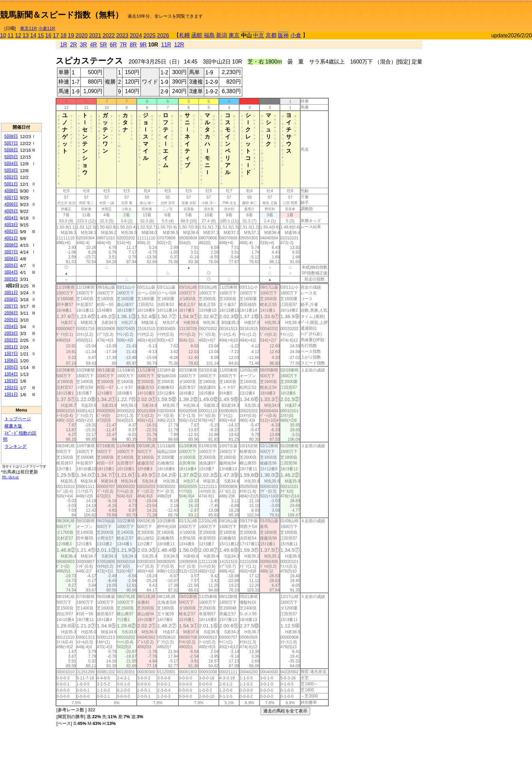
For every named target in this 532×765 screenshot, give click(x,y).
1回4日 (11, 374)
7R (123, 45)
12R (179, 45)
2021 (95, 35)
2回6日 (11, 313)
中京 (259, 35)
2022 (109, 35)
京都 (271, 35)
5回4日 (11, 163)
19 (71, 35)
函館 (197, 35)
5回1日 (11, 184)
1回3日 (11, 381)
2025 (150, 35)
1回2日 (11, 388)
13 (26, 35)
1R (63, 45)
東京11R (28, 28)
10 (3, 35)
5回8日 (11, 136)
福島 (209, 35)
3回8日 (11, 245)
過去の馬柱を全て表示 (285, 711)
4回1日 (11, 238)
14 (33, 35)
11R (166, 45)
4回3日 (11, 225)
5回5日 (11, 157)
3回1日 (11, 293)
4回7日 (11, 197)
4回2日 (11, 231)
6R (113, 45)
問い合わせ (11, 477)
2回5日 (11, 320)
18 (63, 35)
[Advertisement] (453, 12)
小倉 (296, 35)
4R (93, 45)
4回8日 (11, 191)
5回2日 (11, 177)
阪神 (283, 35)
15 (41, 35)
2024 (136, 35)
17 (56, 35)
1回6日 (11, 360)
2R (73, 45)
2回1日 (11, 347)
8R (133, 45)
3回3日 (11, 279)
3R (83, 45)
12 (18, 35)
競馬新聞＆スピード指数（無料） (62, 15)
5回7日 (11, 143)
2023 (122, 35)
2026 (163, 35)
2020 (82, 35)
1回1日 (11, 394)
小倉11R (47, 28)
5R (103, 45)
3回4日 (11, 272)
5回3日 (11, 170)
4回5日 (11, 211)
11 (11, 35)
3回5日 (11, 265)
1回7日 (11, 354)
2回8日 (11, 299)
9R (143, 45)
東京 (234, 35)
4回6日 (11, 204)
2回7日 (11, 306)
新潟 (222, 35)
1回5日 (11, 367)
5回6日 (11, 150)
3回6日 (11, 259)
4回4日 (11, 218)
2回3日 (11, 333)
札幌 (185, 35)
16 (49, 35)
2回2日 (11, 340)
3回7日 (11, 252)
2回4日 (11, 326)
